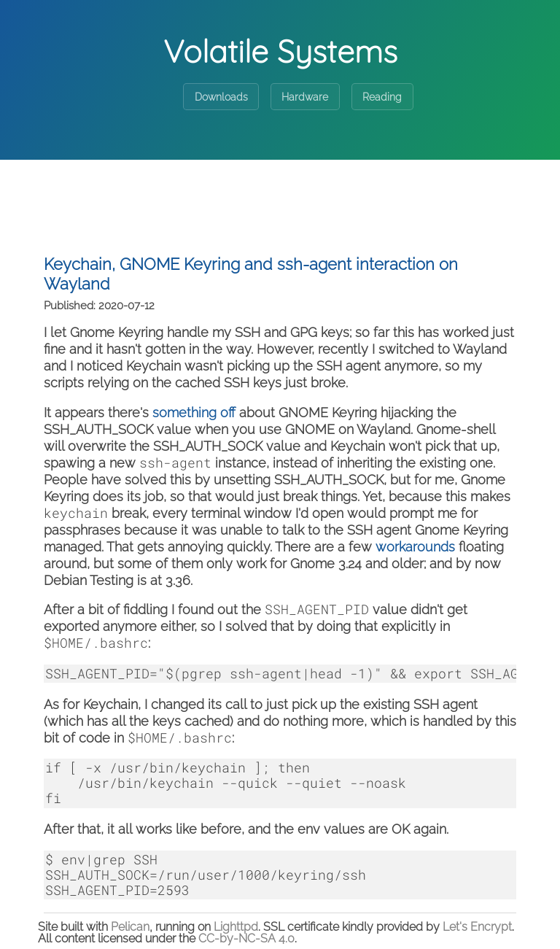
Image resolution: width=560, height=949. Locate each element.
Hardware (305, 97)
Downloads (221, 97)
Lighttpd (236, 927)
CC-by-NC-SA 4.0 (246, 938)
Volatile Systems (280, 51)
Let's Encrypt (477, 927)
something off (194, 412)
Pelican (130, 927)
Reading (382, 97)
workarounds (415, 547)
